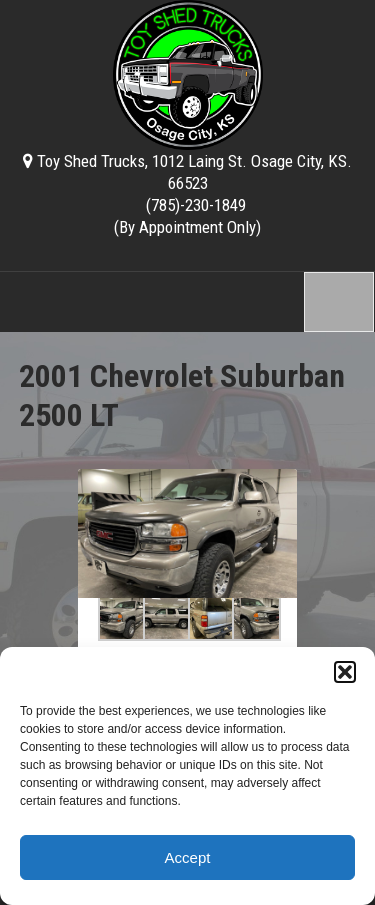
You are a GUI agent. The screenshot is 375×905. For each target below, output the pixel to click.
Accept (188, 857)
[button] (345, 672)
